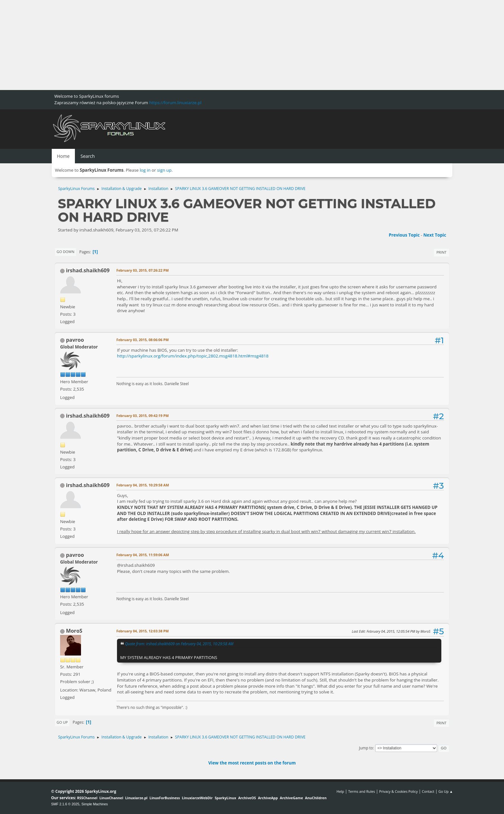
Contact (428, 791)
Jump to (366, 748)
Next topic (435, 235)
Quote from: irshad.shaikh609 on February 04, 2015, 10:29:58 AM (179, 644)
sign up (164, 170)
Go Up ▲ (446, 791)
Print (441, 252)
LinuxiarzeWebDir (197, 798)
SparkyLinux (225, 798)
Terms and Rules (362, 791)
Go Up (62, 722)
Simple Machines (94, 804)
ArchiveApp (268, 798)
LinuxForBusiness (165, 798)
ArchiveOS (247, 798)
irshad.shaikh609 (88, 270)
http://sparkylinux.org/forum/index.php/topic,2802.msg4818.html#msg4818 (193, 356)
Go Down (65, 252)
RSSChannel (87, 798)
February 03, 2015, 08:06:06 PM (143, 340)
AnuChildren (316, 798)
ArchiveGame (291, 798)
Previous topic (404, 235)
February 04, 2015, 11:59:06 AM (143, 555)
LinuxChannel (111, 798)
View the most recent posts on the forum (252, 763)
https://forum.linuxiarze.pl (175, 103)
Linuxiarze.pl (136, 798)
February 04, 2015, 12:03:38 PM (143, 631)
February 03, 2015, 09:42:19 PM (143, 416)
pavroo (75, 340)
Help (340, 791)
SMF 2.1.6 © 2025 (65, 804)
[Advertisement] (193, 45)
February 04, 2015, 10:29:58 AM (143, 485)
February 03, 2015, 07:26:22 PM (143, 270)
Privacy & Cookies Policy (398, 791)
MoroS (74, 631)
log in (145, 170)
